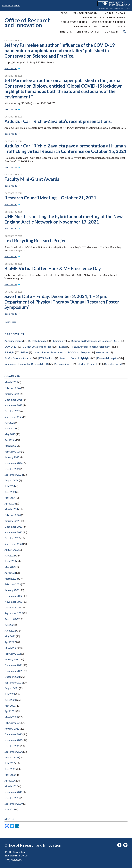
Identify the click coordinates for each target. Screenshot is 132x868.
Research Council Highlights (104, 17)
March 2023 (11, 579)
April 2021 (10, 711)
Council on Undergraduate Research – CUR (96, 341)
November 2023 (13, 532)
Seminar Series (63, 364)
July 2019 (10, 809)
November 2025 (13, 405)
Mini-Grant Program (79, 352)
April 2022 (10, 642)
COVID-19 (10, 347)
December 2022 (13, 596)
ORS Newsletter (86, 26)
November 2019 (13, 792)
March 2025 (11, 446)
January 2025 (12, 457)
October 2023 (12, 538)
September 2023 (14, 544)
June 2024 (10, 492)
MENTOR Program (85, 13)
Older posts (10, 322)
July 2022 (10, 625)
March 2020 (11, 786)
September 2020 (14, 752)
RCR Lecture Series (74, 22)
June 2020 (10, 769)
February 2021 (13, 723)
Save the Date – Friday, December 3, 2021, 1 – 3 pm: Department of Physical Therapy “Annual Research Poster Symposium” (62, 302)
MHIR (122, 26)
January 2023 (12, 590)
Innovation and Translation (48, 352)
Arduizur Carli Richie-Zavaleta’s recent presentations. (58, 121)
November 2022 (13, 602)
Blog (64, 13)
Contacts (112, 32)
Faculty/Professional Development (91, 347)
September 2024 (14, 475)
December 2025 (13, 400)
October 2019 (12, 798)
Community (59, 341)
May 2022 (10, 636)
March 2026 (11, 382)
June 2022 (10, 631)
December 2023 (13, 527)
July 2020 (10, 763)
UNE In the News (114, 13)
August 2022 (12, 619)
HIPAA (25, 352)
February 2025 (13, 452)
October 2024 (12, 469)
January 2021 (12, 729)
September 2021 (14, 683)
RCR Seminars (47, 358)
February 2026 (13, 388)
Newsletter (102, 352)
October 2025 (12, 411)
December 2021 (13, 665)
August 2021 (12, 688)
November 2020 (13, 740)
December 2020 (13, 734)
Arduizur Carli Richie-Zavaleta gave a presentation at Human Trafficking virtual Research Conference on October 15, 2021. (66, 148)
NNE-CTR (66, 32)
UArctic (108, 26)
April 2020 (10, 781)
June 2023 (10, 561)
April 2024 (10, 504)
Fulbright (10, 352)
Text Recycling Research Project (36, 240)
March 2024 (11, 509)
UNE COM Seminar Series (108, 22)
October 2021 (12, 677)
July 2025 (10, 423)
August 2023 (12, 550)
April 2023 (10, 573)
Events (63, 347)
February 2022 (13, 654)
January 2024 (12, 521)
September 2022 (14, 613)
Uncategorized (113, 364)
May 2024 (10, 498)
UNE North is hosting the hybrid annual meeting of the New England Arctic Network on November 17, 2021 (64, 219)
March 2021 (11, 717)
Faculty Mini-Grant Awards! (33, 179)
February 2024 (13, 515)
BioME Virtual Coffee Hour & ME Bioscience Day (53, 268)
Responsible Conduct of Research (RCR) (27, 364)
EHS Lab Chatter (88, 32)
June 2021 (10, 700)
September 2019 (14, 804)
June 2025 (10, 428)
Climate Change (38, 341)
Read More (12, 69)
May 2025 (10, 434)
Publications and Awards (18, 358)
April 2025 (10, 440)
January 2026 (12, 394)
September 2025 (14, 417)
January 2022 (12, 659)
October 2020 (12, 746)
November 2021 (13, 671)
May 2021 (10, 706)
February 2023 (13, 584)
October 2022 (12, 607)
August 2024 (12, 480)
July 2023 (10, 555)
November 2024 (13, 463)
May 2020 (10, 775)
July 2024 (10, 486)
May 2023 (10, 567)
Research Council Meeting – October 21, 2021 (50, 198)
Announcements (14, 341)
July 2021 (10, 694)
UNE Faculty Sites (11, 5)
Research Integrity (108, 358)
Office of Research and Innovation (28, 23)
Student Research (88, 364)
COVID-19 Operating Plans (38, 347)
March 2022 (11, 648)
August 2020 (12, 757)
